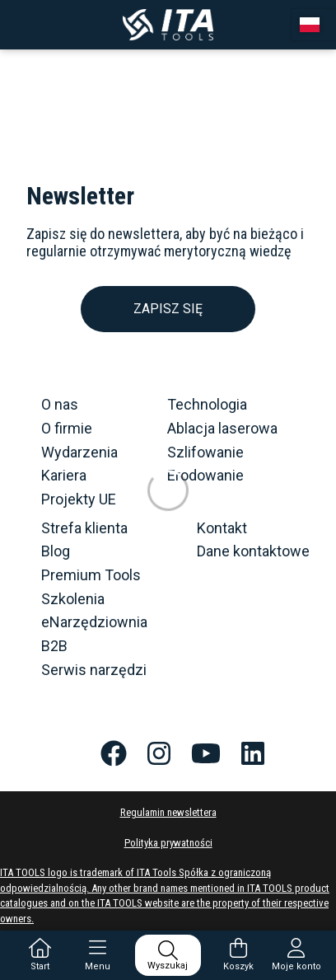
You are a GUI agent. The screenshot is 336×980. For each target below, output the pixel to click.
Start (40, 955)
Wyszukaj (168, 955)
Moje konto (296, 955)
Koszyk (238, 955)
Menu (98, 955)
